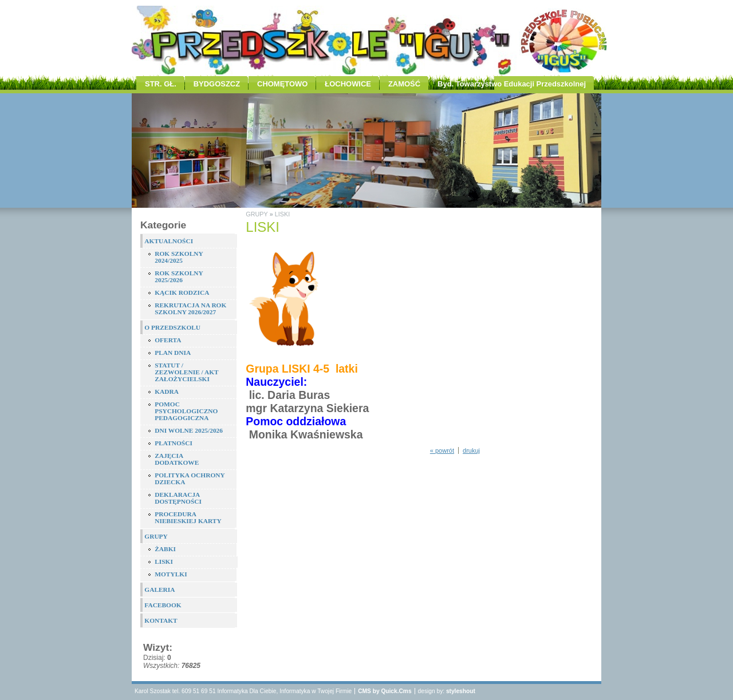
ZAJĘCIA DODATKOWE (177, 459)
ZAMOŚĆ (404, 84)
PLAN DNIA (173, 353)
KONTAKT (161, 620)
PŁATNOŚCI (174, 443)
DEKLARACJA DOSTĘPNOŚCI (178, 498)
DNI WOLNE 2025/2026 (189, 430)
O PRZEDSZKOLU (172, 327)
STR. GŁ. (161, 84)
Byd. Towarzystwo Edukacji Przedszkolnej (512, 84)
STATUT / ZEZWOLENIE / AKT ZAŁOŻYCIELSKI (186, 372)
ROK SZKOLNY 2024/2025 (179, 257)
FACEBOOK (163, 605)
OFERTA (168, 340)
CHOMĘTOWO (282, 84)
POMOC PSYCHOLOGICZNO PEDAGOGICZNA (186, 411)
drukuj (471, 450)
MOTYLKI (171, 574)
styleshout (461, 691)
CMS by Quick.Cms (385, 691)
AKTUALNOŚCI (169, 241)
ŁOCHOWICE (348, 84)
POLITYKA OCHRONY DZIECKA (190, 478)
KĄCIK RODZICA (182, 292)
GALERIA (159, 590)
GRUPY (156, 536)
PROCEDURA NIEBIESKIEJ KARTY (188, 517)
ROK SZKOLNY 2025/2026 (179, 276)
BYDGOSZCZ (217, 84)
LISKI (164, 561)
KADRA (167, 391)
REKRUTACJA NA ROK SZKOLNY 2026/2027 (190, 309)
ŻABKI (165, 549)
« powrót (442, 450)
